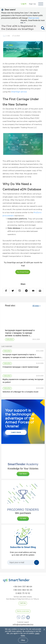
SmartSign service (19, 92)
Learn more (16, 432)
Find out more (34, 18)
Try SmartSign (23, 272)
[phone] (23, 587)
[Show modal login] (24, 4)
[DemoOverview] (23, 611)
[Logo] (5, 4)
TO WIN (23, 519)
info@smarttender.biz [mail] (23, 625)
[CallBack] (23, 603)
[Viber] (18, 618)
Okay (23, 640)
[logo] (16, 580)
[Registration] (32, 4)
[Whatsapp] (23, 618)
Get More (23, 474)
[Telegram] (28, 618)
